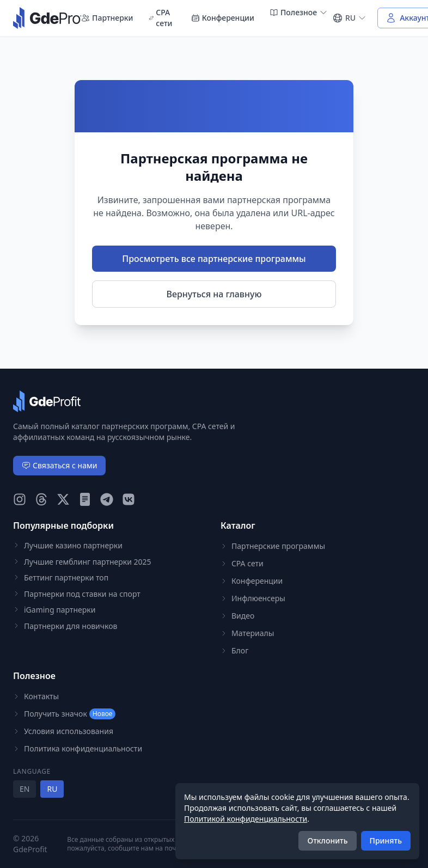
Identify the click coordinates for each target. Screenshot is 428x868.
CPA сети (161, 18)
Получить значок (64, 714)
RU (52, 789)
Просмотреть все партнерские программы (214, 259)
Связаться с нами (59, 465)
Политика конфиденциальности (78, 748)
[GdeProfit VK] (129, 499)
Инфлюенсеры (253, 598)
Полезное (299, 12)
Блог (234, 650)
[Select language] (349, 18)
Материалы (247, 633)
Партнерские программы (273, 546)
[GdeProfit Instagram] (20, 499)
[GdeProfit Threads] (41, 499)
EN (25, 789)
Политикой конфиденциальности (246, 819)
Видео (237, 616)
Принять (386, 841)
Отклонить (327, 841)
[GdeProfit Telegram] (107, 499)
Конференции (223, 18)
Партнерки (107, 18)
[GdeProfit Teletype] (85, 499)
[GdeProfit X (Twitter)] (63, 499)
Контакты (36, 696)
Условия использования (63, 731)
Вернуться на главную (214, 294)
